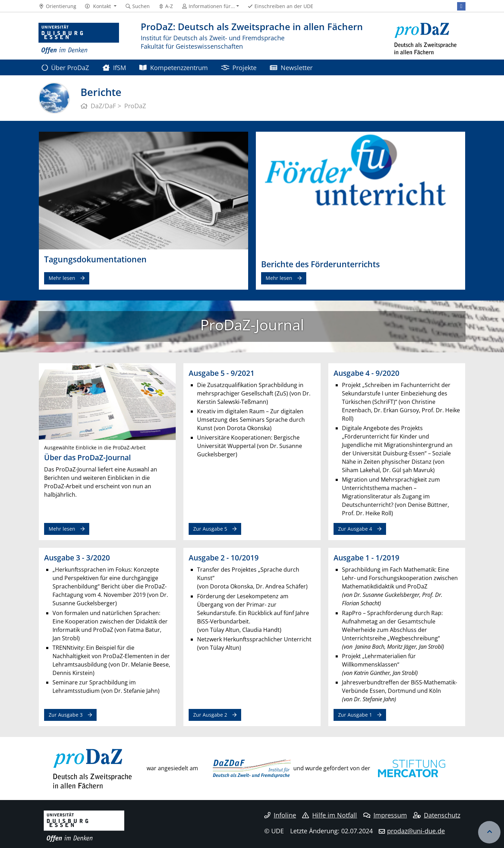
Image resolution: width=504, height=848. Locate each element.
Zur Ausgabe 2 (210, 715)
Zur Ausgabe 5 (210, 529)
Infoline (280, 815)
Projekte (239, 67)
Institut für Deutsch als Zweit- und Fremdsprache (213, 38)
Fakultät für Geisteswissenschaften (192, 46)
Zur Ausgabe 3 (66, 715)
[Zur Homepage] (79, 39)
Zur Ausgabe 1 (355, 715)
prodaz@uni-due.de (416, 831)
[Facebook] (461, 6)
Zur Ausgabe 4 (355, 529)
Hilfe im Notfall (330, 815)
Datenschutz (437, 815)
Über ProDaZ (65, 67)
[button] (101, 6)
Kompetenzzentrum (173, 67)
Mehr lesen (62, 278)
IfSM (114, 67)
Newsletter (291, 67)
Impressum (385, 815)
